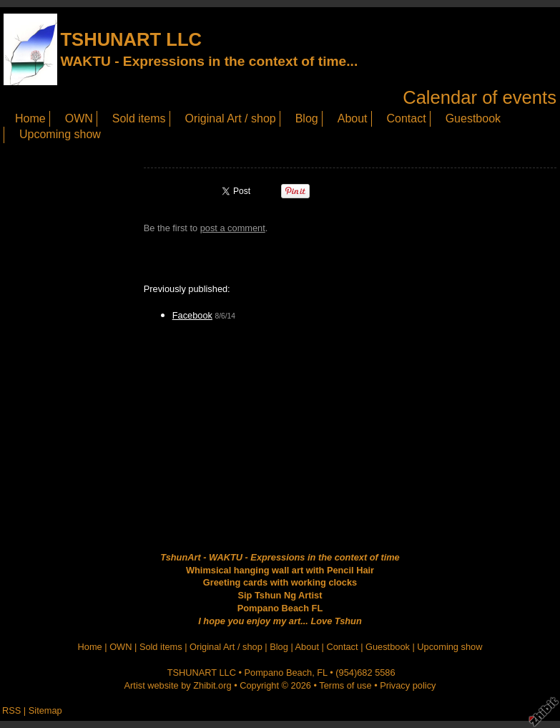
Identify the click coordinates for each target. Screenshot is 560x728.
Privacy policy (408, 685)
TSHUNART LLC (131, 39)
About (353, 118)
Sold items (139, 118)
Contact (407, 118)
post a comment (233, 228)
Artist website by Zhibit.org (178, 685)
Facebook (192, 315)
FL (322, 673)
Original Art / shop (231, 118)
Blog (307, 118)
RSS (11, 710)
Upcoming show (60, 134)
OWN (79, 118)
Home (30, 118)
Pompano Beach (279, 673)
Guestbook (473, 118)
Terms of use (345, 685)
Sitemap (45, 710)
